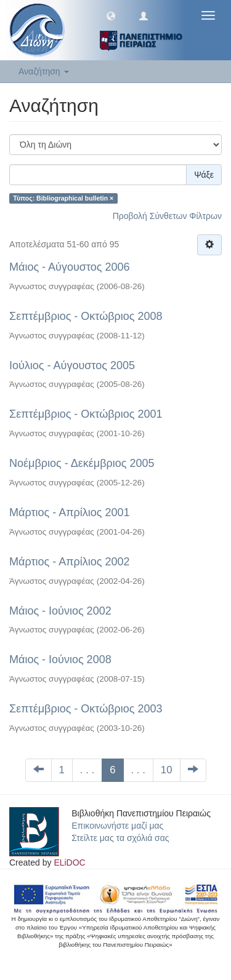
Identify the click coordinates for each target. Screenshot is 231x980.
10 (167, 770)
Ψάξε (204, 175)
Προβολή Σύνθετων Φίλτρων (167, 216)
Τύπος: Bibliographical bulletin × (63, 198)
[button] (111, 15)
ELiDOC (69, 862)
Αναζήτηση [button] (44, 71)
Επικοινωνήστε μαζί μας (117, 826)
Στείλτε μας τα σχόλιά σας (120, 838)
